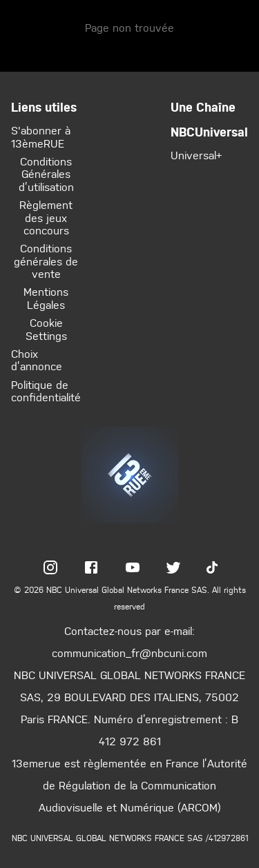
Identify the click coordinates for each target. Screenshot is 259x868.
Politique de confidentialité (46, 391)
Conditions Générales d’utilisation (46, 174)
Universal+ (196, 155)
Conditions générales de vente (46, 261)
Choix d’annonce (37, 360)
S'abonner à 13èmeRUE (41, 136)
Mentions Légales (46, 298)
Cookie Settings (46, 329)
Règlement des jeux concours (46, 218)
